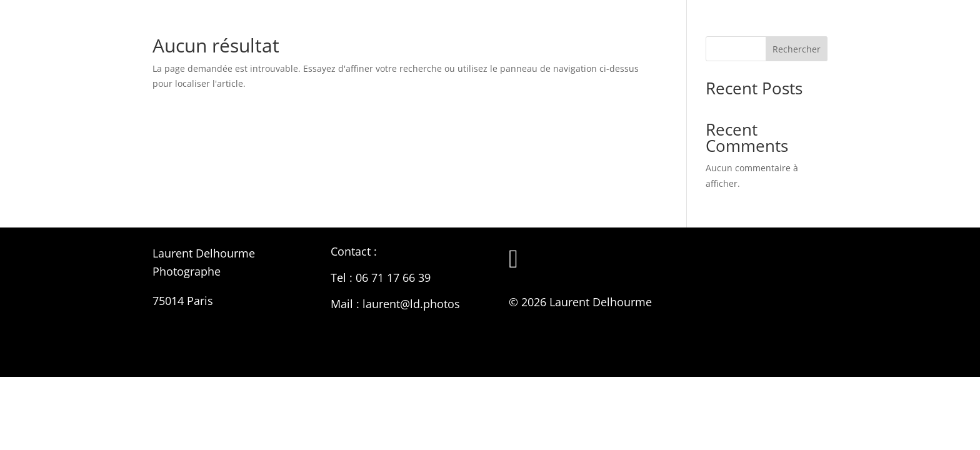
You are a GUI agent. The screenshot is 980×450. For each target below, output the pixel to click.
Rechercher (797, 49)
